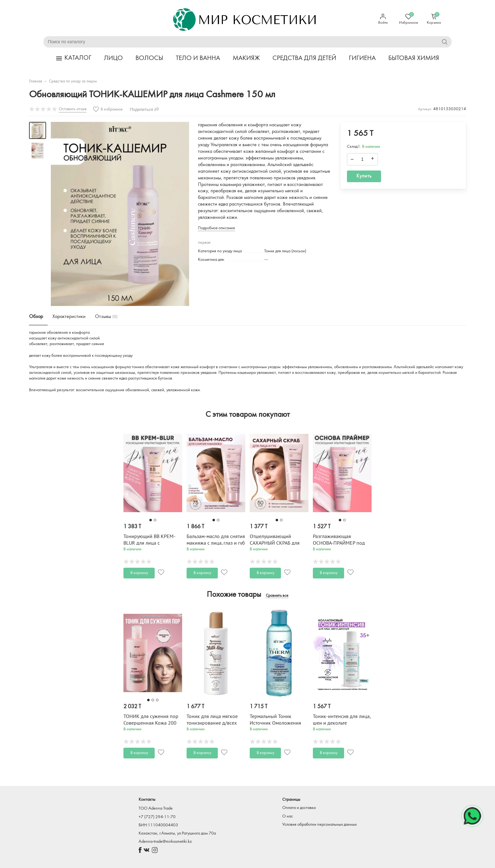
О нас (288, 816)
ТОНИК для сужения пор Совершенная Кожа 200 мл (151, 723)
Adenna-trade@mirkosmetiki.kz (165, 842)
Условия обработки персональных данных (319, 825)
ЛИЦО (113, 58)
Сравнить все (277, 596)
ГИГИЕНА (362, 58)
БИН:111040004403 (158, 825)
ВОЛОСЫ (149, 58)
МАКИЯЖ (246, 58)
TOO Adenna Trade (156, 808)
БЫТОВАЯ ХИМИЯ (414, 58)
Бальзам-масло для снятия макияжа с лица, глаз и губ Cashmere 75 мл (216, 543)
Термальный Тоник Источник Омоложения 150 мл (275, 723)
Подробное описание (216, 228)
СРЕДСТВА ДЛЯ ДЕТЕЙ (304, 58)
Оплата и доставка (299, 808)
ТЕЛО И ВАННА (198, 58)
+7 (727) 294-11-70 (157, 817)
